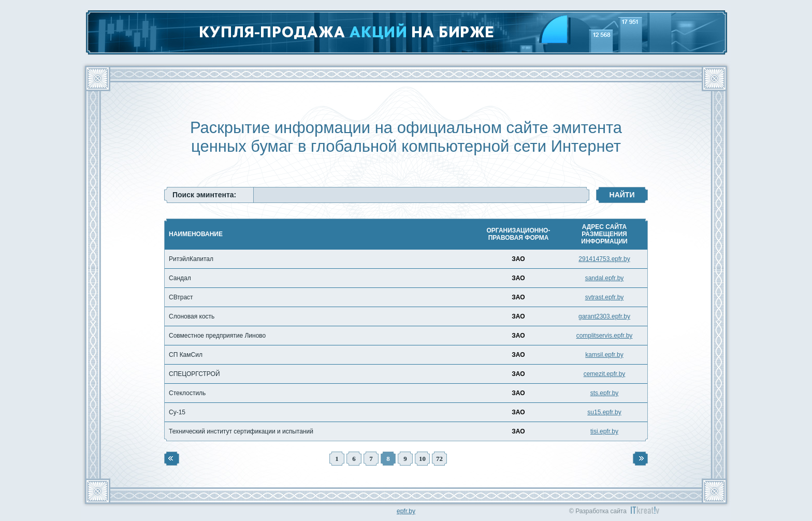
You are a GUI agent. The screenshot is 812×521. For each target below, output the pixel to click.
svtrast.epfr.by (605, 297)
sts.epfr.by (605, 393)
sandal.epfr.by (605, 278)
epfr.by (406, 511)
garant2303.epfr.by (604, 316)
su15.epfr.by (604, 412)
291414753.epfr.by (604, 259)
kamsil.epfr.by (604, 355)
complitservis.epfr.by (605, 336)
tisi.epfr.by (604, 431)
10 (422, 459)
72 (439, 459)
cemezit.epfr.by (605, 374)
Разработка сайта (601, 511)
